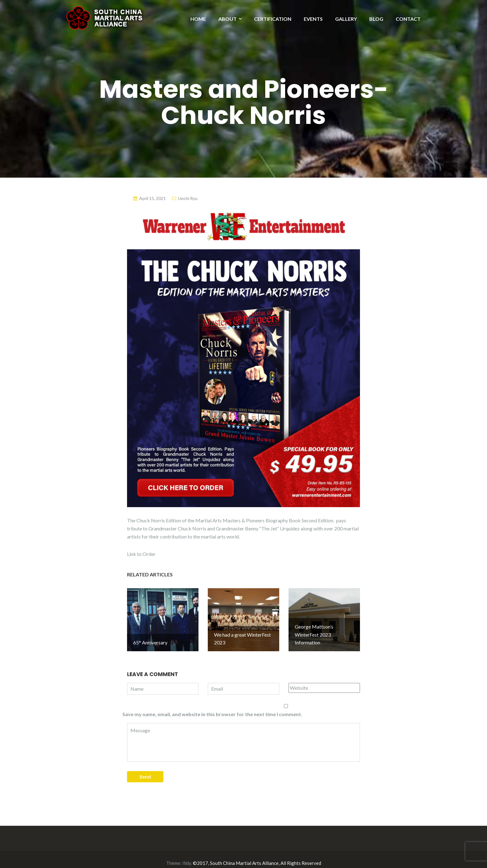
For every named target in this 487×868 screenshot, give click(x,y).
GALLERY (346, 19)
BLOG (376, 19)
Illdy (187, 856)
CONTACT (408, 19)
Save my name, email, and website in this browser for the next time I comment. (212, 707)
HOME (198, 19)
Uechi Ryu (188, 198)
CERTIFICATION (273, 19)
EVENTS (313, 19)
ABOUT (228, 19)
